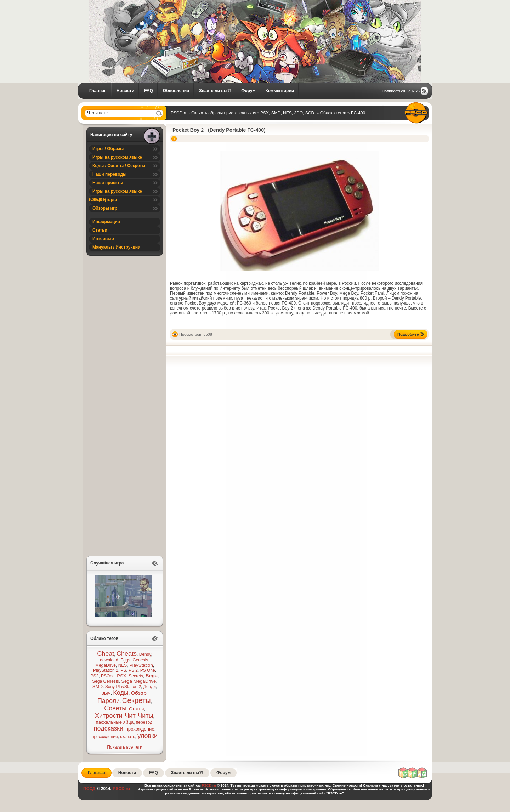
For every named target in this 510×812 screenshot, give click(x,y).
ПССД (89, 789)
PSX (121, 676)
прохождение (140, 729)
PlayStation (141, 665)
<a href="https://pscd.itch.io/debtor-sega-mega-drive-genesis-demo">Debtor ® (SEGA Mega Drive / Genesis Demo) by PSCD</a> (123, 408)
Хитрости (109, 716)
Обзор (139, 693)
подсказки (109, 728)
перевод (144, 722)
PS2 (95, 676)
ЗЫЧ (106, 693)
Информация (106, 222)
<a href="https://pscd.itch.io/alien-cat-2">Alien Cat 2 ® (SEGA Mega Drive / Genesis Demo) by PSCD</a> (123, 467)
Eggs (125, 660)
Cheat (106, 654)
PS (123, 670)
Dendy (145, 654)
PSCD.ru (121, 789)
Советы (115, 708)
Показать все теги (125, 747)
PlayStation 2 (106, 670)
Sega (152, 676)
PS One (148, 670)
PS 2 (133, 670)
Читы (145, 716)
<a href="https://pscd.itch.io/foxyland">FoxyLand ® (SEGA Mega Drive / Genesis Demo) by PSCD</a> (123, 349)
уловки (148, 736)
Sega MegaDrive (138, 681)
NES (123, 665)
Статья (137, 709)
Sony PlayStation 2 (123, 687)
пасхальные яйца (115, 722)
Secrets (136, 676)
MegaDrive (106, 665)
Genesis (140, 660)
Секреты (137, 700)
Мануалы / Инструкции (117, 247)
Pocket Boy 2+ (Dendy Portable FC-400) (219, 130)
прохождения (105, 737)
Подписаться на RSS (401, 91)
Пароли (109, 701)
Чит (130, 716)
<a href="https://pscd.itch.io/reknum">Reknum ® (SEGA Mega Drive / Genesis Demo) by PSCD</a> (123, 526)
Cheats (127, 654)
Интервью (103, 239)
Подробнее (408, 334)
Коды (121, 693)
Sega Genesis (105, 681)
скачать (127, 737)
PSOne (108, 676)
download (109, 660)
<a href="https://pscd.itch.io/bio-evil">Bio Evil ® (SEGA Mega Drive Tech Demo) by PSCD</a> (123, 289)
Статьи (100, 230)
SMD (98, 686)
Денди (150, 687)
